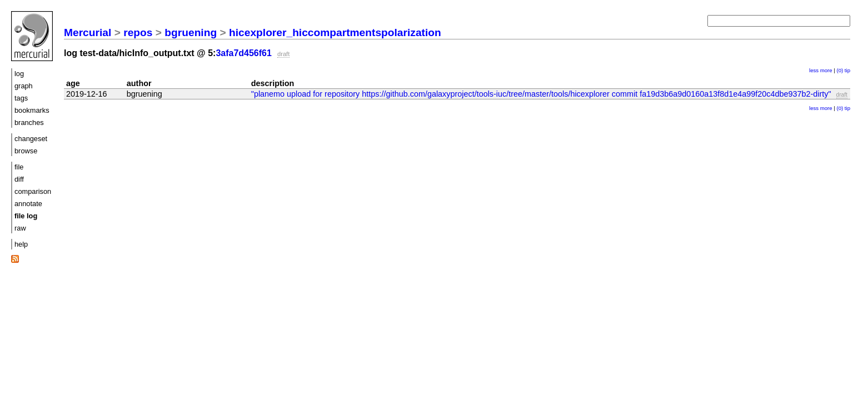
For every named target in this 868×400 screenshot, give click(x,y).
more (826, 70)
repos (138, 32)
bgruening (191, 32)
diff (19, 179)
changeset (31, 139)
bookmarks (32, 110)
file (19, 167)
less (814, 70)
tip (847, 70)
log (19, 74)
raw (20, 228)
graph (24, 86)
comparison (33, 191)
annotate (28, 204)
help (21, 244)
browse (26, 151)
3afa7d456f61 (244, 53)
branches (29, 122)
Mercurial (88, 32)
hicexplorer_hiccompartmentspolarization (335, 32)
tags (21, 98)
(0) (840, 70)
